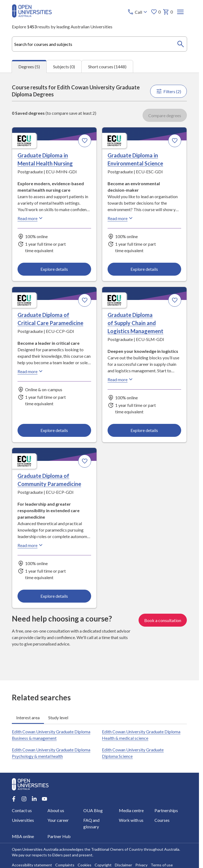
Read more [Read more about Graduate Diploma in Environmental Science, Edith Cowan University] (121, 218)
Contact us (22, 810)
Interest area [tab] (28, 717)
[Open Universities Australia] (32, 16)
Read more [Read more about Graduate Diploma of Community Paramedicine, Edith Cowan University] (31, 545)
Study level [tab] (58, 717)
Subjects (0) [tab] (64, 67)
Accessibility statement (32, 865)
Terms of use (162, 865)
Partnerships (166, 810)
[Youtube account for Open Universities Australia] (44, 799)
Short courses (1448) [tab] (107, 67)
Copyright (103, 865)
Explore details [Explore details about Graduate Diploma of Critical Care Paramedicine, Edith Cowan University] (54, 430)
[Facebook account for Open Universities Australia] (14, 799)
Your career (58, 820)
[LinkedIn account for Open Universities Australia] (34, 799)
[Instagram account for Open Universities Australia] (24, 799)
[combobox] (99, 44)
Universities (23, 820)
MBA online (23, 836)
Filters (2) (169, 91)
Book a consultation (163, 620)
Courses (162, 820)
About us (56, 810)
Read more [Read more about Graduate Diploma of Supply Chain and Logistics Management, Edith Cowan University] (121, 379)
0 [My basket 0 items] (168, 12)
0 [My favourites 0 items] (156, 12)
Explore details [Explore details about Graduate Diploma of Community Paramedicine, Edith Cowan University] (54, 596)
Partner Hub (59, 836)
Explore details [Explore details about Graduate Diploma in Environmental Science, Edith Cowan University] (144, 269)
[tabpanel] (99, 376)
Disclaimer (123, 865)
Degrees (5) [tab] (29, 67)
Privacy (141, 865)
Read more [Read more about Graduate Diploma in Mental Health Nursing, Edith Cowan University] (31, 218)
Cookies (85, 865)
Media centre (131, 810)
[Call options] (138, 12)
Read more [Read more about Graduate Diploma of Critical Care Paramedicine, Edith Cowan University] (31, 371)
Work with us (131, 820)
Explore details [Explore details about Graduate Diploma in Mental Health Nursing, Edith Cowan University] (54, 269)
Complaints (65, 865)
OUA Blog (93, 810)
